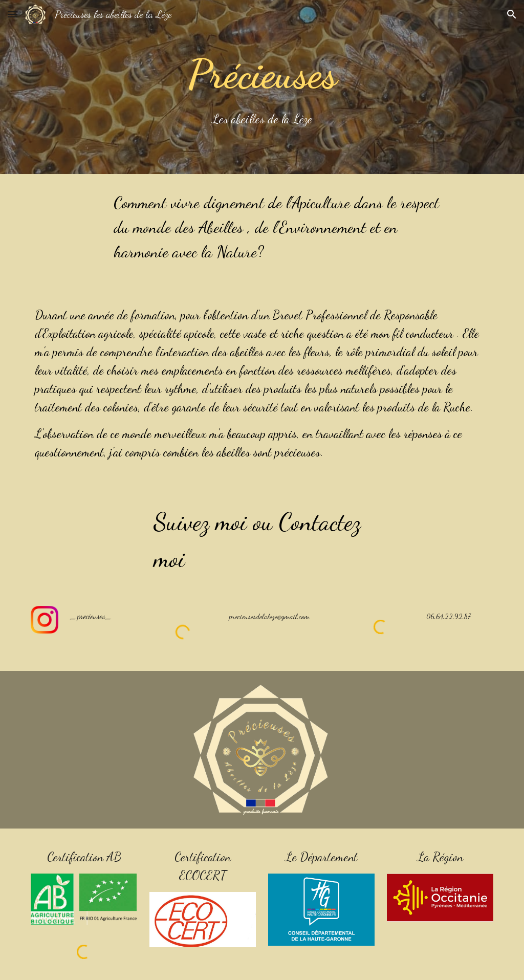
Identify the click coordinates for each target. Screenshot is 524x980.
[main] (262, 87)
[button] (12, 14)
